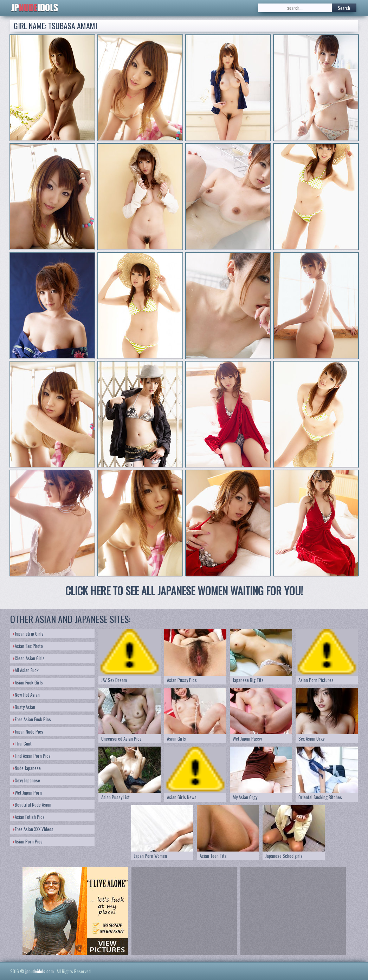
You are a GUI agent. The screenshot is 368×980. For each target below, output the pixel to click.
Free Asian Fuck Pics (32, 719)
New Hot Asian (26, 695)
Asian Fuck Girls (28, 682)
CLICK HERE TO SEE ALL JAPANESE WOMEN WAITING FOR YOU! (184, 591)
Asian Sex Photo (28, 646)
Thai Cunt (22, 743)
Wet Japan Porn (27, 793)
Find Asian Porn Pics (32, 756)
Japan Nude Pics (28, 731)
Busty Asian (24, 707)
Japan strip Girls (28, 634)
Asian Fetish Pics (29, 817)
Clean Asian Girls (29, 658)
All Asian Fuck (26, 670)
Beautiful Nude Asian (32, 804)
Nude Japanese (27, 768)
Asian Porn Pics (28, 841)
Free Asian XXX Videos (33, 829)
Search (344, 8)
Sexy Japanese (27, 780)
